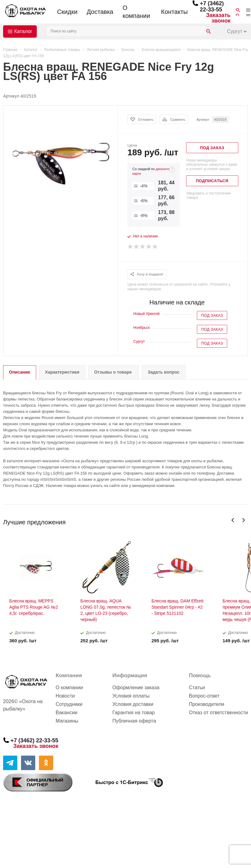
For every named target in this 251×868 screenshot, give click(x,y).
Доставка (100, 12)
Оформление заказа (136, 688)
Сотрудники (69, 704)
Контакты (174, 12)
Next (243, 520)
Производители (207, 704)
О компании (136, 12)
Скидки (67, 12)
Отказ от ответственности (218, 713)
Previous (233, 520)
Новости (65, 696)
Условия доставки (133, 704)
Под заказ (212, 316)
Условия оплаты (131, 696)
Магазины (67, 721)
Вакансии (67, 713)
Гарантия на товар (133, 713)
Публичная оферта (134, 721)
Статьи (197, 688)
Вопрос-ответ (204, 696)
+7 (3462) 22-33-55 (212, 6)
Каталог (23, 31)
